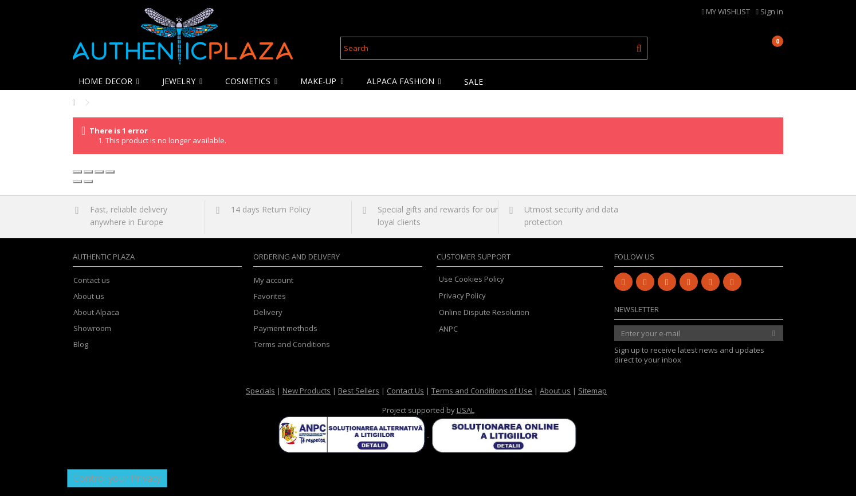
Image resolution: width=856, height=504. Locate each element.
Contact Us (405, 399)
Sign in (769, 11)
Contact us (92, 288)
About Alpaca (96, 320)
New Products (307, 399)
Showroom (92, 336)
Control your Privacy (117, 486)
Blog (81, 353)
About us (89, 304)
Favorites (270, 304)
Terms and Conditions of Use (482, 399)
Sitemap (592, 399)
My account (274, 288)
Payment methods (286, 336)
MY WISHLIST (726, 11)
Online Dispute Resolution (484, 320)
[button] (112, 81)
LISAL (466, 418)
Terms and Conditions (292, 353)
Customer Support (474, 265)
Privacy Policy (462, 304)
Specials (260, 399)
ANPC (448, 337)
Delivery (268, 320)
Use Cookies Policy (472, 287)
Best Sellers (359, 399)
